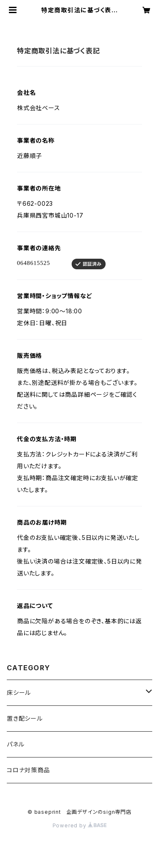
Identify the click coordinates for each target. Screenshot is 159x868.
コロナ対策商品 (28, 770)
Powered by (80, 825)
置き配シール (25, 718)
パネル (15, 744)
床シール (19, 692)
